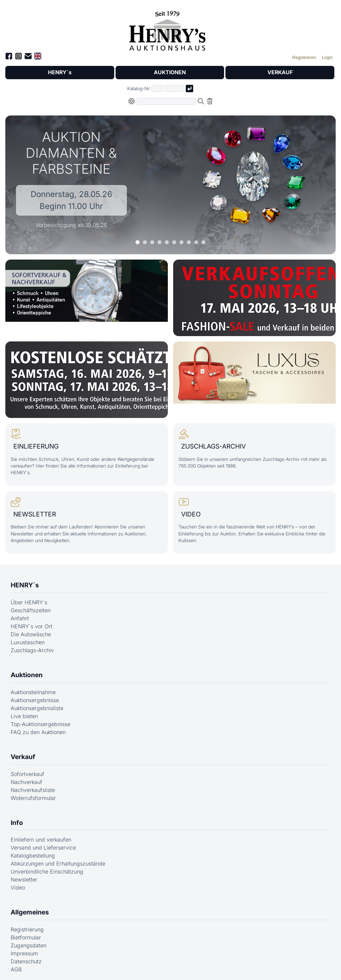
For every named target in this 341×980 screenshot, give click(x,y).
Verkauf (23, 753)
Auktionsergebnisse (35, 696)
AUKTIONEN (170, 73)
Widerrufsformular (33, 794)
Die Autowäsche (31, 630)
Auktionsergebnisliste (37, 704)
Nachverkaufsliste (33, 786)
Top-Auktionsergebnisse (40, 720)
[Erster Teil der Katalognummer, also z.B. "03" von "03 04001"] (157, 89)
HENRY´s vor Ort (31, 622)
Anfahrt (20, 614)
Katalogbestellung (33, 852)
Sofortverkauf (27, 770)
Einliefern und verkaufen (41, 836)
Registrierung (27, 925)
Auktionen (27, 671)
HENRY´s (60, 73)
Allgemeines (30, 908)
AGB (16, 965)
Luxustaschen (28, 638)
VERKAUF (280, 73)
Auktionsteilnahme (33, 688)
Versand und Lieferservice (43, 844)
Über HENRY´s (29, 598)
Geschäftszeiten (31, 606)
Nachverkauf (26, 778)
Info (17, 819)
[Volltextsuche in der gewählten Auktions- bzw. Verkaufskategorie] (166, 101)
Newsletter (24, 876)
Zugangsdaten (28, 941)
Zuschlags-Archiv (32, 646)
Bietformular (26, 933)
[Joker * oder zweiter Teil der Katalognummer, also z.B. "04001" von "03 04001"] (174, 89)
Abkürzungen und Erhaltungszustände (58, 860)
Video (18, 884)
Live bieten (24, 712)
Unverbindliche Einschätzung (47, 868)
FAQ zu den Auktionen (38, 728)
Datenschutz (26, 957)
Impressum (24, 949)
